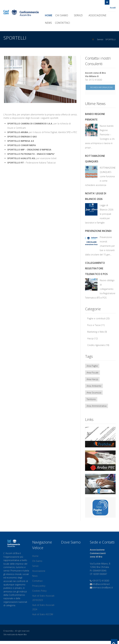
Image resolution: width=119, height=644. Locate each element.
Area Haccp (92, 379)
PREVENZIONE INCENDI (98, 231)
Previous (6, 79)
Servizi (80, 15)
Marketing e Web (96, 332)
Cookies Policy (39, 591)
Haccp (90, 338)
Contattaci (63, 23)
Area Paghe (92, 366)
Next (74, 79)
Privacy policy (39, 586)
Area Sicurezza (94, 393)
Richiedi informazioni (100, 87)
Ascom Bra (22, 634)
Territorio (91, 399)
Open (107, 2)
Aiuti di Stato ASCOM (43, 614)
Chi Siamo (63, 15)
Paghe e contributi (96, 318)
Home (49, 15)
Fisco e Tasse (94, 325)
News (48, 23)
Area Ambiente (94, 386)
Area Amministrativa (97, 406)
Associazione (99, 15)
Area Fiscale (93, 373)
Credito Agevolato (96, 345)
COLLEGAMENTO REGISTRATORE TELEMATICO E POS (96, 268)
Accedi (113, 8)
